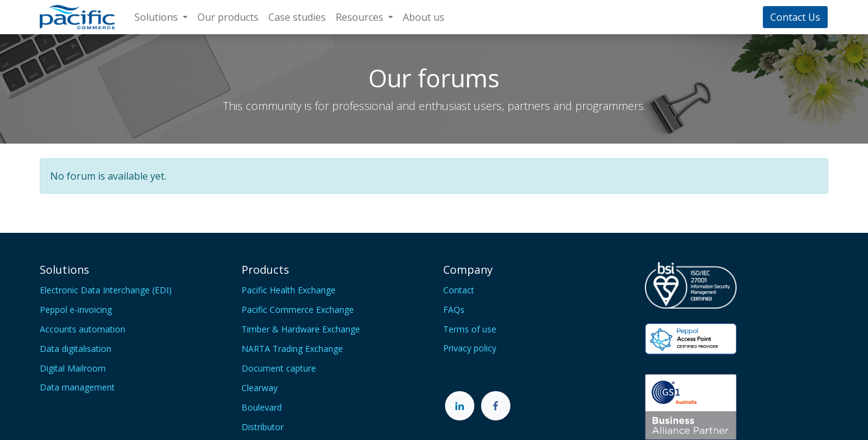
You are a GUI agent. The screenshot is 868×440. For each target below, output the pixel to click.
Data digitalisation (75, 349)
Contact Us (795, 17)
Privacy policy (470, 348)
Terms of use (470, 329)
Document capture (279, 368)
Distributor (263, 427)
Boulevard (262, 407)
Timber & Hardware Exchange (301, 329)
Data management (77, 387)
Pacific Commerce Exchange (298, 310)
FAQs (454, 310)
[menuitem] (228, 17)
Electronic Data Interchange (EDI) (106, 290)
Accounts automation (83, 329)
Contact (459, 290)
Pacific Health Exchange (289, 290)
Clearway (259, 388)
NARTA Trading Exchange (292, 349)
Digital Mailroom (73, 368)
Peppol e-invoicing (76, 310)
